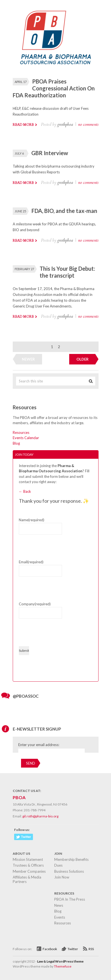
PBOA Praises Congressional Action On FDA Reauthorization (54, 88)
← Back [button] (25, 491)
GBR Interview (50, 153)
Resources (21, 432)
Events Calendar (26, 438)
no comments (88, 124)
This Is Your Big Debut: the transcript (67, 272)
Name (32, 520)
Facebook (50, 949)
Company (35, 604)
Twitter (73, 949)
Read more (23, 125)
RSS (91, 949)
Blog (16, 443)
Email (31, 562)
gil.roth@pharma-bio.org (40, 816)
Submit (24, 651)
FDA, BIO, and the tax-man (64, 211)
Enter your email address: (39, 745)
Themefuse (63, 966)
